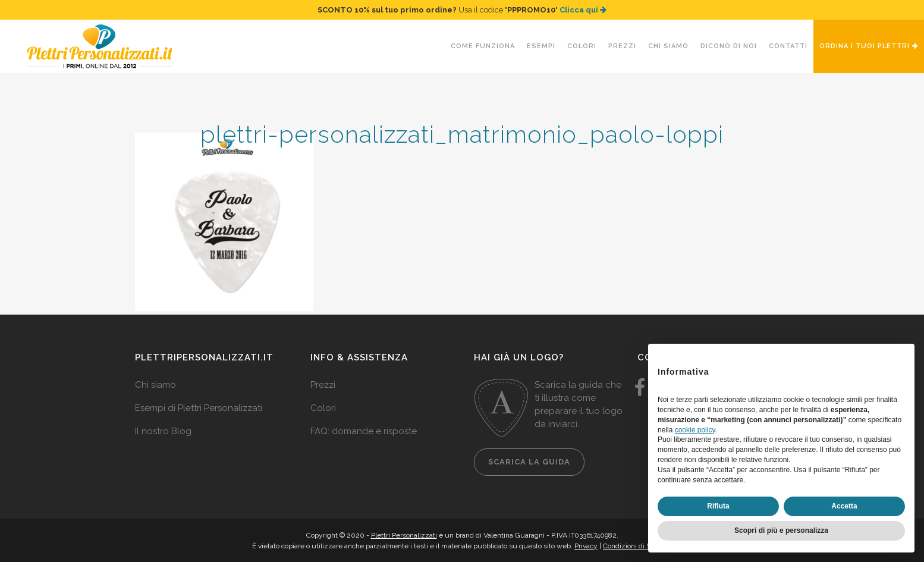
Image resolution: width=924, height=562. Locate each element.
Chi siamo (155, 385)
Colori (323, 408)
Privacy (586, 546)
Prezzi (323, 385)
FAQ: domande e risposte (364, 431)
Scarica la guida (529, 462)
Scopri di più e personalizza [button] (781, 530)
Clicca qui (583, 10)
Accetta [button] (844, 506)
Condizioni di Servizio (637, 546)
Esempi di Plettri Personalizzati (199, 408)
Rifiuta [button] (718, 506)
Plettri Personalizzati (404, 535)
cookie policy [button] (695, 430)
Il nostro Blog (163, 431)
